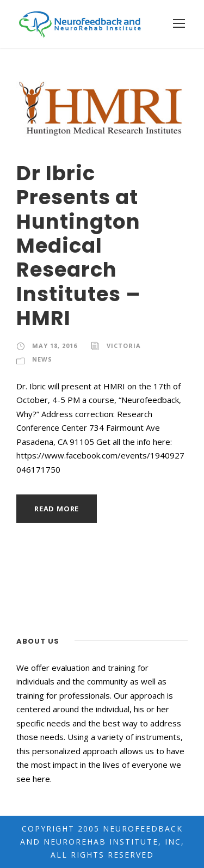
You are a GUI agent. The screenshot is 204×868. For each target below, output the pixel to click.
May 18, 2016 (55, 346)
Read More (57, 509)
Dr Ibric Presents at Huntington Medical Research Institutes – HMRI (79, 246)
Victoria (124, 346)
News (42, 359)
